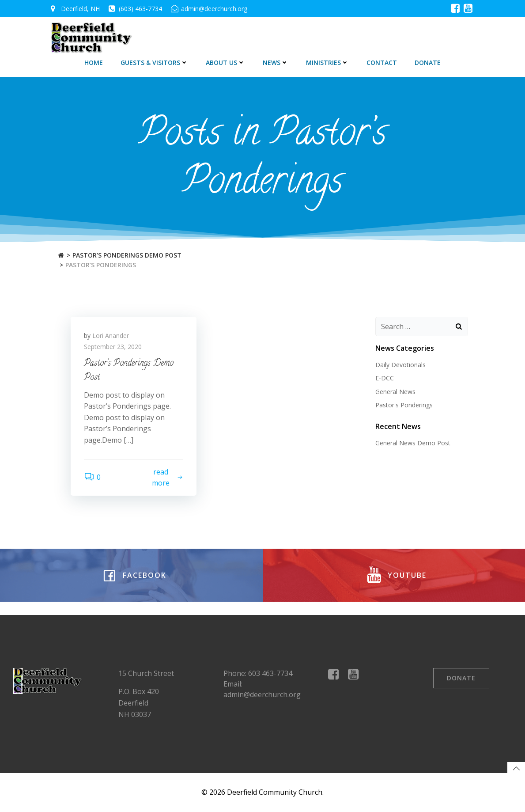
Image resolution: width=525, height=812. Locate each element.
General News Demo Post (413, 443)
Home (94, 63)
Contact (382, 63)
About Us (225, 63)
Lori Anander (111, 336)
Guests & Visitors (154, 63)
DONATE (428, 63)
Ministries (327, 63)
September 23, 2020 (113, 347)
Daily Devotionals (400, 365)
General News (395, 392)
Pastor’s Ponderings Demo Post (127, 255)
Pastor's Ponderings (404, 405)
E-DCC (385, 378)
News (276, 63)
